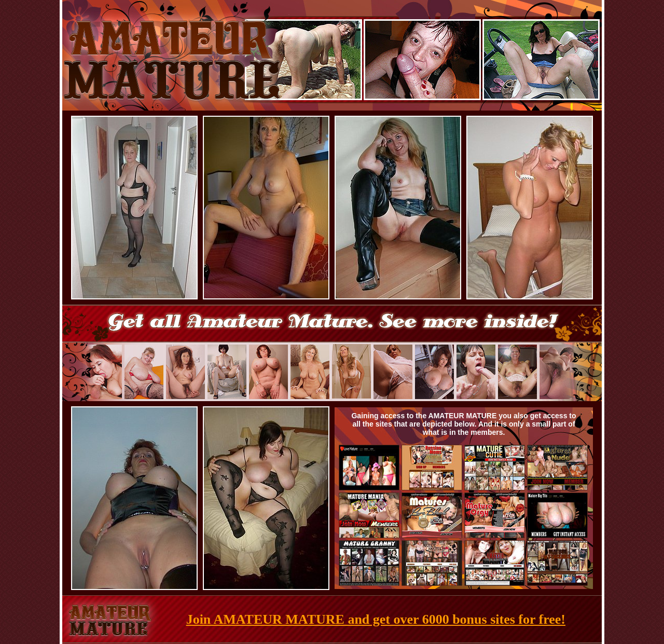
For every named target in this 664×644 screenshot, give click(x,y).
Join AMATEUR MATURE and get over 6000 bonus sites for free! (376, 619)
